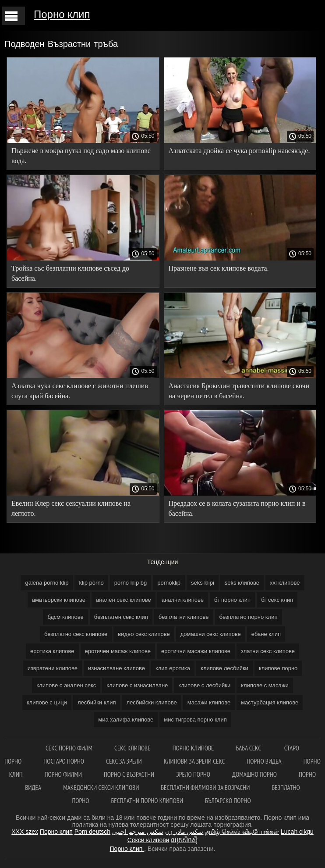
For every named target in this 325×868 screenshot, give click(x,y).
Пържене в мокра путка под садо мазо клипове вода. (81, 156)
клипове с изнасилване (137, 685)
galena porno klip (47, 583)
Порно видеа (264, 761)
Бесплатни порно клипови (147, 801)
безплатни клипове (184, 617)
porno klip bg (131, 583)
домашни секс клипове (211, 634)
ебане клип (266, 634)
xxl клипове (285, 583)
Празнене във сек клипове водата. (219, 268)
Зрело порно (193, 774)
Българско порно (228, 801)
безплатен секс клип (121, 617)
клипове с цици (47, 702)
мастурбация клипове (270, 702)
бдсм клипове (65, 617)
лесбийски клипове (151, 702)
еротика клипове (52, 651)
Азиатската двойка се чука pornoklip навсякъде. (239, 151)
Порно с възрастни (129, 774)
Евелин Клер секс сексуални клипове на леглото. (71, 508)
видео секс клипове (144, 634)
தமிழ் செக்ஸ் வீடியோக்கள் (242, 832)
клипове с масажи (265, 685)
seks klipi (203, 583)
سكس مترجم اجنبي (138, 832)
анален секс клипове (124, 600)
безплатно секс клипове (76, 634)
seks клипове (242, 583)
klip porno (91, 583)
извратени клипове (53, 668)
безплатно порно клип (249, 617)
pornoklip (169, 583)
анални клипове (183, 600)
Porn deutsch (93, 832)
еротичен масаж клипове (118, 651)
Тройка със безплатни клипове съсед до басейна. (70, 273)
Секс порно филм (69, 748)
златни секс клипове (268, 651)
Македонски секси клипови (101, 788)
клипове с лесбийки (204, 685)
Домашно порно (254, 774)
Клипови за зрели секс (194, 761)
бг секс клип (277, 600)
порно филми (63, 774)
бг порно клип (232, 600)
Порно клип (62, 14)
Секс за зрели (124, 761)
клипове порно (278, 668)
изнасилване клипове (117, 668)
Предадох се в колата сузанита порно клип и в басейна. (237, 508)
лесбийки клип (97, 702)
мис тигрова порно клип (195, 720)
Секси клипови (148, 840)
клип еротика (173, 668)
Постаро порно (64, 761)
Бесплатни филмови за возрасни (205, 788)
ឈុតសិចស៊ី (184, 840)
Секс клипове (132, 748)
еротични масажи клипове (196, 651)
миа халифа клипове (126, 720)
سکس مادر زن (184, 832)
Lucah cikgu (297, 832)
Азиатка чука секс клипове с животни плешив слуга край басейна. (80, 391)
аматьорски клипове (59, 600)
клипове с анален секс (66, 685)
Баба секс (249, 748)
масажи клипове (209, 702)
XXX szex (25, 832)
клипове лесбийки (224, 668)
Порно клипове (193, 748)
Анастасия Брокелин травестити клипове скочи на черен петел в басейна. (239, 391)
